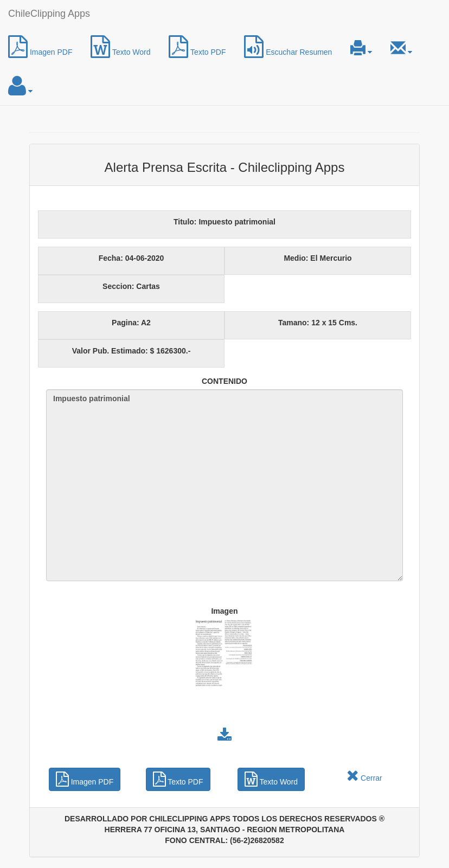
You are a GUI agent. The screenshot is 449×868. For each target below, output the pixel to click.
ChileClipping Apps (49, 14)
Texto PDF (197, 47)
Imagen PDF (40, 47)
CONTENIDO (224, 381)
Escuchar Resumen (288, 47)
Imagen (224, 611)
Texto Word (120, 47)
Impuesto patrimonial (224, 485)
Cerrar (364, 778)
